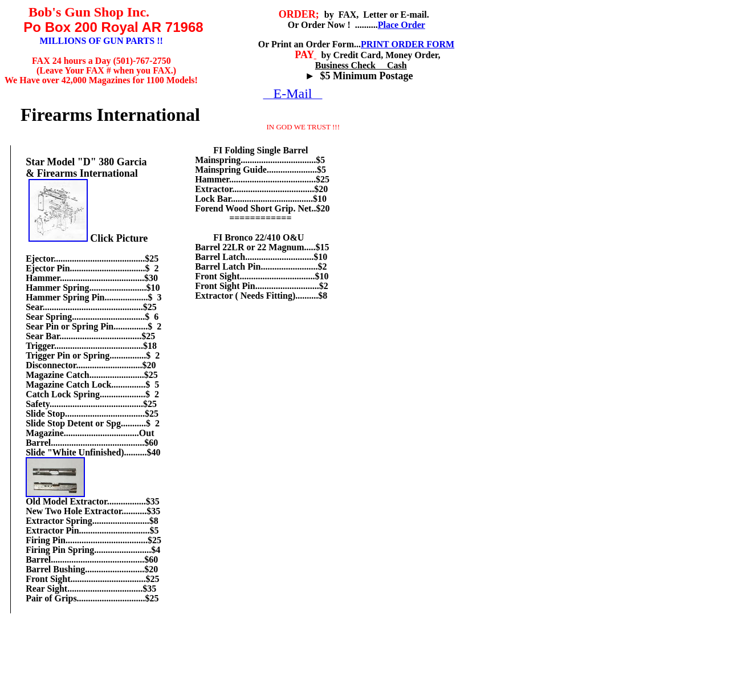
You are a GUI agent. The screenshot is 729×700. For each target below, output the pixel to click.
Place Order (402, 25)
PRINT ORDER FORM (408, 44)
